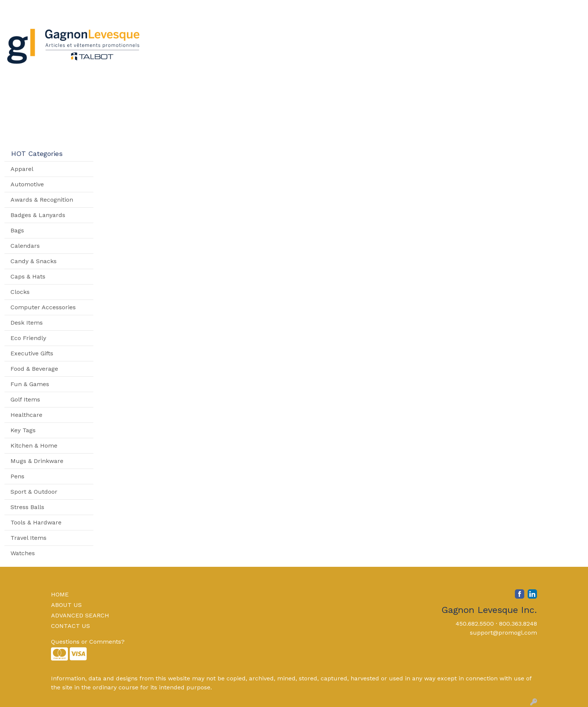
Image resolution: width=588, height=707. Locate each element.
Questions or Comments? (88, 642)
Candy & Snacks (34, 261)
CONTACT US (70, 626)
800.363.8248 (518, 624)
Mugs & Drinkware (37, 461)
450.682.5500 (475, 624)
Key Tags (23, 430)
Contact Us (78, 8)
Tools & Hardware (36, 522)
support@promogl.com (503, 633)
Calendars (25, 246)
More (485, 33)
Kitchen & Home (34, 446)
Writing (451, 33)
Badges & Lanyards (38, 215)
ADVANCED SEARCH (80, 615)
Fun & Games (30, 384)
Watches (23, 553)
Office (361, 33)
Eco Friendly (28, 338)
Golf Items (25, 399)
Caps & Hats (28, 276)
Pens (17, 476)
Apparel (249, 33)
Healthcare (26, 415)
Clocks (20, 292)
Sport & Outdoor (34, 492)
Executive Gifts (32, 353)
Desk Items (27, 323)
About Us (43, 8)
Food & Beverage (34, 369)
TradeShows (405, 33)
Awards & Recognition (42, 200)
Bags (282, 33)
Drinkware (320, 33)
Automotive (27, 184)
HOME (60, 594)
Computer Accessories (43, 307)
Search (481, 8)
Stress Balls (27, 507)
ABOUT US (66, 605)
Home (16, 8)
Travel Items (28, 538)
